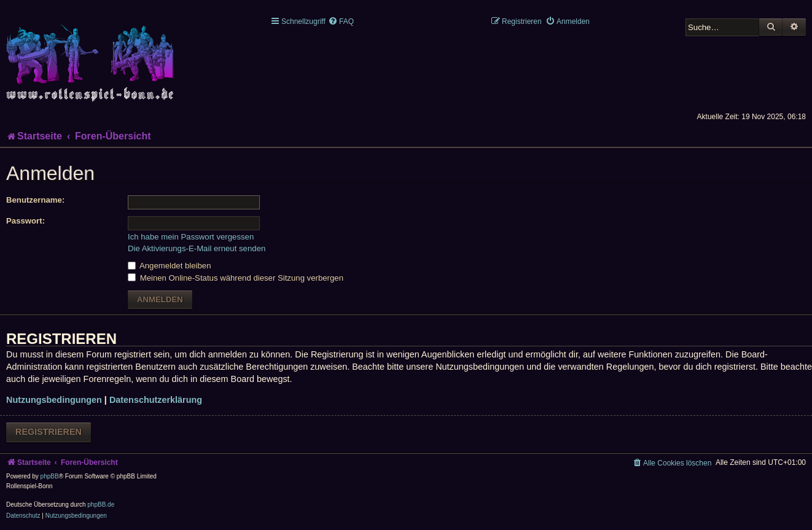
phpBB (50, 476)
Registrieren (49, 432)
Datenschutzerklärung (156, 400)
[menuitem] (341, 21)
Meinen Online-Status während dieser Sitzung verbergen (236, 278)
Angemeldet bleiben (170, 266)
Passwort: (25, 221)
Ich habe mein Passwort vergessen (191, 237)
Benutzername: (35, 200)
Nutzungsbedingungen (54, 400)
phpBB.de (101, 505)
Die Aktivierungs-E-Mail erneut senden (197, 248)
